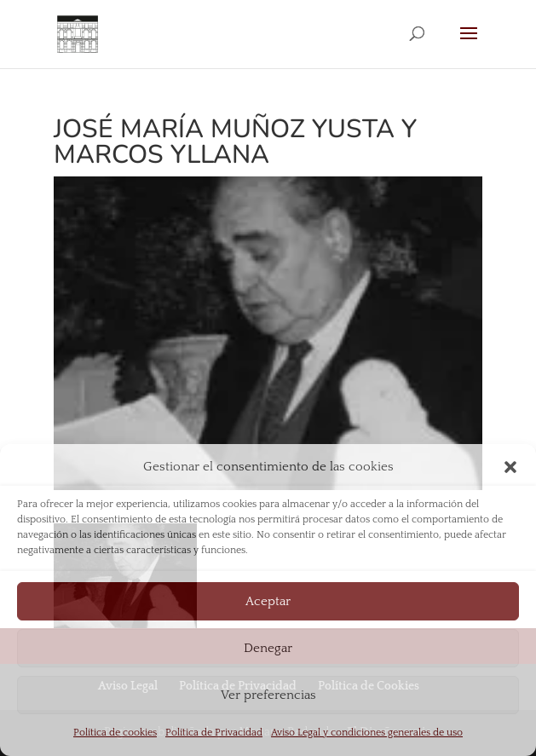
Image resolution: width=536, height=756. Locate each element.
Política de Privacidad (214, 733)
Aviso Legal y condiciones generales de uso (367, 733)
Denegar (268, 648)
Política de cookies (115, 733)
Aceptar (268, 601)
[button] (510, 467)
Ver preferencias (268, 695)
